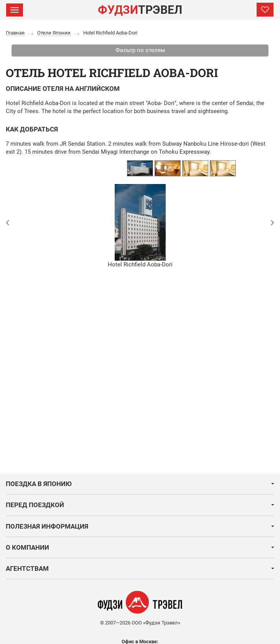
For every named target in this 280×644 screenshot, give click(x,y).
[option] (140, 168)
